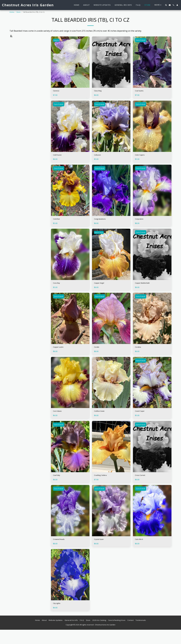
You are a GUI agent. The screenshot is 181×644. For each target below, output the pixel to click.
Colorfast (57, 228)
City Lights (58, 617)
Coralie (97, 357)
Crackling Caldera (103, 487)
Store (18, 12)
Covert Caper (141, 422)
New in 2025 (100, 241)
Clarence (57, 98)
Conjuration (141, 228)
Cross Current (142, 487)
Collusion (99, 163)
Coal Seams (141, 98)
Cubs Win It (140, 552)
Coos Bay (57, 293)
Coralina (139, 357)
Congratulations (102, 228)
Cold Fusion (59, 163)
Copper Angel (101, 293)
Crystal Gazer (100, 552)
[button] (166, 5)
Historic (57, 47)
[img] (70, 69)
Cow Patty (58, 487)
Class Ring (99, 98)
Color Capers (141, 163)
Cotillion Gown (101, 422)
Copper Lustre (60, 357)
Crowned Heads (61, 552)
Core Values (59, 422)
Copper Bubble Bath (145, 293)
